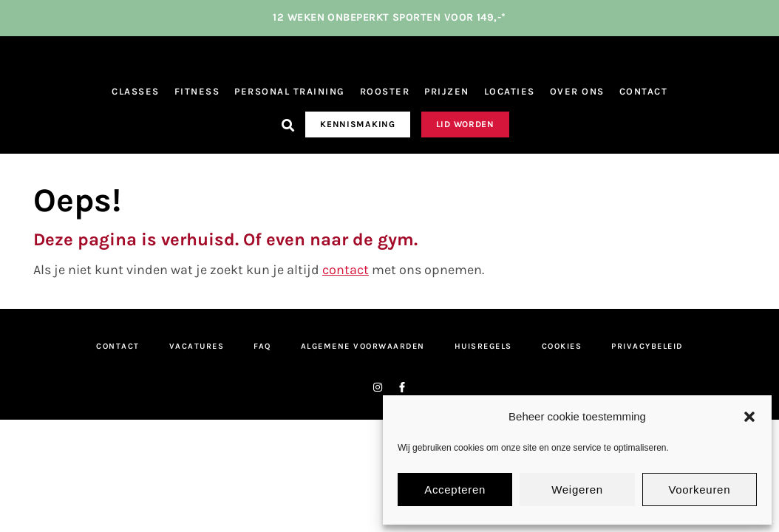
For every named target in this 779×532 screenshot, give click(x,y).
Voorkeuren (699, 490)
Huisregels (483, 348)
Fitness (197, 93)
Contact (644, 93)
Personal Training (290, 93)
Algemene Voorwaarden (363, 348)
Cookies (562, 348)
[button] (749, 417)
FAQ (262, 348)
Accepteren (455, 490)
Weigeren (577, 490)
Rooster (385, 93)
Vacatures (197, 348)
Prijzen (447, 93)
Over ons (577, 93)
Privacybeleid (647, 348)
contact (346, 272)
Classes (136, 93)
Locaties (510, 93)
